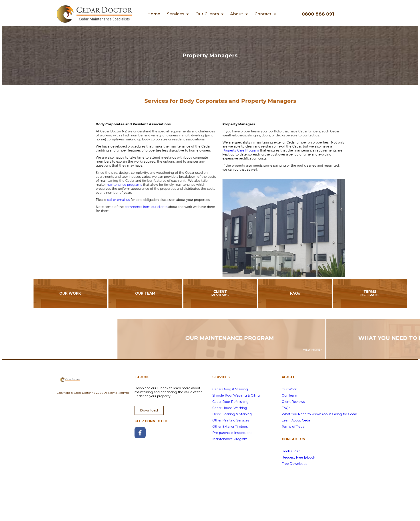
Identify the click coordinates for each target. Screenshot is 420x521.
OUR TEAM (183, 293)
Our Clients (209, 14)
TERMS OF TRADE (408, 293)
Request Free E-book (298, 457)
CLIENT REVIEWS (258, 293)
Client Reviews (293, 402)
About (239, 14)
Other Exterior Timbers (230, 427)
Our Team (289, 395)
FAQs (333, 293)
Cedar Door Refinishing (230, 402)
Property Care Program (278, 150)
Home (154, 14)
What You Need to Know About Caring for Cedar (319, 414)
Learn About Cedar (296, 420)
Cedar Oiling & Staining (230, 389)
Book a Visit (291, 451)
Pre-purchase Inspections (232, 433)
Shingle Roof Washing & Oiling (236, 395)
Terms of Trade (293, 427)
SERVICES (221, 377)
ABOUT (288, 377)
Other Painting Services (231, 420)
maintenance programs (161, 185)
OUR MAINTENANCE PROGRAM (312, 338)
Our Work (289, 389)
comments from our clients (183, 207)
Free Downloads (294, 464)
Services (178, 14)
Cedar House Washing (230, 408)
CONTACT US (293, 439)
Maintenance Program (230, 439)
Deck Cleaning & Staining (232, 414)
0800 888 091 (318, 14)
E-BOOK (142, 377)
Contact (265, 14)
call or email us (156, 200)
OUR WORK (108, 293)
